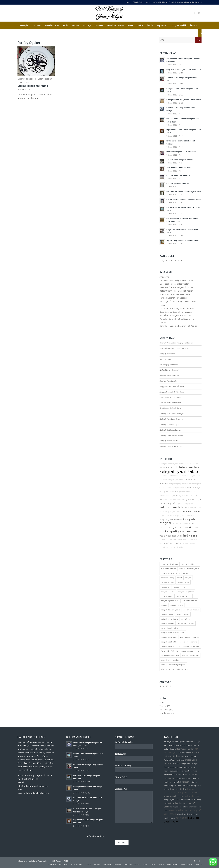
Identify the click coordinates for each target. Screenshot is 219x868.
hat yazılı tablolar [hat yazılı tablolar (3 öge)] (168, 592)
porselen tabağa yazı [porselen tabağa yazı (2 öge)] (191, 655)
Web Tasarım (57, 861)
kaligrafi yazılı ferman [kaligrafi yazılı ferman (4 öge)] (185, 623)
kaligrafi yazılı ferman (181, 531)
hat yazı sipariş (175, 484)
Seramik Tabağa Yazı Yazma (33, 86)
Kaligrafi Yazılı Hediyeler (169, 441)
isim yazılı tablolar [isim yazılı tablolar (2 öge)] (189, 601)
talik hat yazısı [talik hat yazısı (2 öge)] (182, 669)
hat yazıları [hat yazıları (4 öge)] (165, 587)
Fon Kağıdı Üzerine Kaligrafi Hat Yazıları (178, 301)
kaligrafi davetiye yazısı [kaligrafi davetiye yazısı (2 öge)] (170, 610)
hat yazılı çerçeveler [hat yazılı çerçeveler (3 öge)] (186, 592)
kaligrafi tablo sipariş (192, 800)
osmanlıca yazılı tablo (173, 500)
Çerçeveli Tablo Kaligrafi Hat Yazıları (177, 280)
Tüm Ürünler (138, 2)
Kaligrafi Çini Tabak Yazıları (170, 430)
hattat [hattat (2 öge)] (179, 578)
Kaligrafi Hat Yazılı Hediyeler (30, 79)
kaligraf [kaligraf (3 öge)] (164, 605)
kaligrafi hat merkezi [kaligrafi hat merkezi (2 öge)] (191, 610)
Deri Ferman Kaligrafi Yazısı (170, 408)
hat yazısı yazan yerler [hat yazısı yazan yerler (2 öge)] (170, 601)
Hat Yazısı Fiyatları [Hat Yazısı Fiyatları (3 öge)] (184, 596)
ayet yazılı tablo (182, 516)
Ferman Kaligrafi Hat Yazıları (173, 298)
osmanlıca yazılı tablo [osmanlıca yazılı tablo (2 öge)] (190, 651)
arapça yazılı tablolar (171, 519)
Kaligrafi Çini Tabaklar (176, 480)
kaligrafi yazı (191, 511)
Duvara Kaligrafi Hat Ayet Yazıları (175, 294)
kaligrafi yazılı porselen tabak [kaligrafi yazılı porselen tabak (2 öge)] (173, 633)
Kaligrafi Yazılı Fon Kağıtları (170, 425)
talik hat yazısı (184, 753)
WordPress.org (167, 713)
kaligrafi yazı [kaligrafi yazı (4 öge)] (186, 619)
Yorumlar (166, 709)
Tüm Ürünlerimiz (96, 836)
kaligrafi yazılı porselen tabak (171, 539)
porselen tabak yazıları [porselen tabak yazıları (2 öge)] (170, 655)
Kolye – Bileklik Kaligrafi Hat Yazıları (177, 308)
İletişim (163, 305)
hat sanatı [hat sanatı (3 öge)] (187, 573)
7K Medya (68, 861)
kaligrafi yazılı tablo (179, 471)
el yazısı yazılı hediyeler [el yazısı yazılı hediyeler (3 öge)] (170, 573)
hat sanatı (195, 752)
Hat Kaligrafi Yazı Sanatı (169, 365)
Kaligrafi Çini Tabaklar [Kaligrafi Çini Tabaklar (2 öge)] (170, 651)
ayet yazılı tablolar (190, 539)
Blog (128, 2)
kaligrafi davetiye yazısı (174, 488)
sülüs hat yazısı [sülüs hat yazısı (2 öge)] (167, 669)
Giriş (162, 702)
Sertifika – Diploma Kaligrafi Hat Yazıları (178, 326)
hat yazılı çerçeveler (170, 543)
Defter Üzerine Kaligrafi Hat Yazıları (176, 291)
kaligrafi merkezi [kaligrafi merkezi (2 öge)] (183, 614)
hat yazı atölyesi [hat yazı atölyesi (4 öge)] (168, 582)
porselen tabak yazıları (188, 492)
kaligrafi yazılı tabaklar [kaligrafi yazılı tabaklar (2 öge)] (189, 637)
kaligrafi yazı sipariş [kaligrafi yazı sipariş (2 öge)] (191, 646)
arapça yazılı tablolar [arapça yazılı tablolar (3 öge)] (169, 564)
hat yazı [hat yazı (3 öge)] (188, 578)
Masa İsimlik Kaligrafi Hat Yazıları (175, 315)
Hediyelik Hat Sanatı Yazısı (169, 375)
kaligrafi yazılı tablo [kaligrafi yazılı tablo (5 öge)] (169, 642)
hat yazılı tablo (177, 547)
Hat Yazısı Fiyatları (185, 749)
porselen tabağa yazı (167, 496)
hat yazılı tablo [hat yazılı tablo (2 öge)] (179, 587)
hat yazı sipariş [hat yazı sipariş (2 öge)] (167, 596)
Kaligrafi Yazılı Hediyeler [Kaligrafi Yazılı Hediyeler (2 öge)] (170, 628)
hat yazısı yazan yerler (187, 476)
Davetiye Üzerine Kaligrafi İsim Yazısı (177, 287)
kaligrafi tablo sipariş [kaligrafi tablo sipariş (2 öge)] (169, 619)
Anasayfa (164, 277)
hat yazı (183, 803)
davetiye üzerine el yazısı (169, 464)
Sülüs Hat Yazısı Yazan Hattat (170, 397)
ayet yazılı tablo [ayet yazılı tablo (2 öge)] (187, 564)
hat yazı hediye (188, 543)
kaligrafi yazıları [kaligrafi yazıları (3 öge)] (167, 623)
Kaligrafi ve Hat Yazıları (171, 260)
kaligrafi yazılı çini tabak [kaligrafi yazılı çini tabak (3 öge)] (171, 646)
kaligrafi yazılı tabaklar (169, 476)
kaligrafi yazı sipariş (173, 512)
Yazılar (165, 706)
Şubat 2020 (165, 686)
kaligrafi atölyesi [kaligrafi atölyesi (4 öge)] (176, 605)
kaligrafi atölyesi (187, 792)
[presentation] (138, 832)
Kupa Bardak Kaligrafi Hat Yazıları (176, 312)
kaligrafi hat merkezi (168, 516)
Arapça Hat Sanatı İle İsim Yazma (172, 392)
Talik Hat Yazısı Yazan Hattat (170, 403)
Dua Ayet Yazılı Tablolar (168, 381)
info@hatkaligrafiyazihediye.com (188, 2)
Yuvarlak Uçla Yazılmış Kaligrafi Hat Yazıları (176, 343)
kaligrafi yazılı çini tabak (175, 789)
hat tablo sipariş (182, 767)
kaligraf (171, 503)
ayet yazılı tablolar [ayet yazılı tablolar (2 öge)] (168, 569)
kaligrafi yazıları (185, 495)
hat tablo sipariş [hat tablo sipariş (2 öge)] (167, 578)
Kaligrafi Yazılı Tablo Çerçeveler (171, 419)
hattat (192, 516)
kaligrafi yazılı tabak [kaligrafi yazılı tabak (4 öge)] (169, 637)
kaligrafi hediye (192, 487)
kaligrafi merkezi (183, 814)
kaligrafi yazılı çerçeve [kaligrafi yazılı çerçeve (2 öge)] (188, 642)
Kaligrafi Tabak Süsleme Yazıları (171, 435)
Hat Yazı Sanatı (165, 359)
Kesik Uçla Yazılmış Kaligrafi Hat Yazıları (175, 348)
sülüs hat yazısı (185, 464)
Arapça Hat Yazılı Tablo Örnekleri (172, 386)
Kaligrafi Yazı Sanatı (167, 354)
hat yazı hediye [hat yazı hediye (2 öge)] (183, 582)
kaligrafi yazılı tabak (174, 507)
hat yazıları (191, 535)
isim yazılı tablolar (179, 807)
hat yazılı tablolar (169, 491)
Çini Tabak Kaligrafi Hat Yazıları (174, 284)
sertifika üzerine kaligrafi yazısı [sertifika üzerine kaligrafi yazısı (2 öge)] (173, 665)
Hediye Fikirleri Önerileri (169, 370)
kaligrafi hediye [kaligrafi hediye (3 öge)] (167, 614)
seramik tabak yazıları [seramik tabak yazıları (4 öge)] (170, 660)
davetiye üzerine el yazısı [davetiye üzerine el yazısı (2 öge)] (189, 569)
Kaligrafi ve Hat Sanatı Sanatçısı (172, 414)
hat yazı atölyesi (179, 527)
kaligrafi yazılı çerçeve (184, 504)
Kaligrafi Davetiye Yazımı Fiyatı (171, 446)
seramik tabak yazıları (182, 467)
